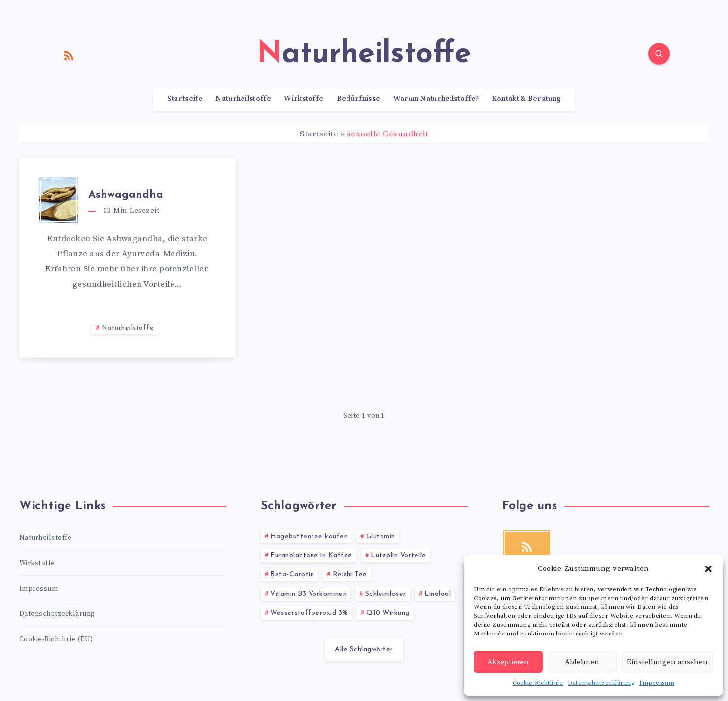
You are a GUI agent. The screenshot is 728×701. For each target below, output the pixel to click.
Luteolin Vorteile (399, 555)
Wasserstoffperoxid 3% (309, 613)
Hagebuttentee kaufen (309, 537)
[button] (708, 569)
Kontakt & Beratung (526, 99)
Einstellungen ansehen (667, 662)
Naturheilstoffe (243, 99)
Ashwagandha (126, 195)
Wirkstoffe (304, 99)
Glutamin (381, 537)
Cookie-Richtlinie (538, 683)
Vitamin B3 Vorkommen (308, 594)
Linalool (437, 594)
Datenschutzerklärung (601, 683)
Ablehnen (582, 662)
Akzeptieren (508, 662)
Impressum (657, 683)
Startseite (185, 99)
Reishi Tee (350, 575)
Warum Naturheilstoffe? (436, 99)
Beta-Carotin (292, 575)
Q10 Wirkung (388, 613)
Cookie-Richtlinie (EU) (56, 639)
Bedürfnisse (358, 99)
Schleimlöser (386, 594)
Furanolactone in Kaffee (311, 555)
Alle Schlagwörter (364, 650)
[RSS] (69, 55)
